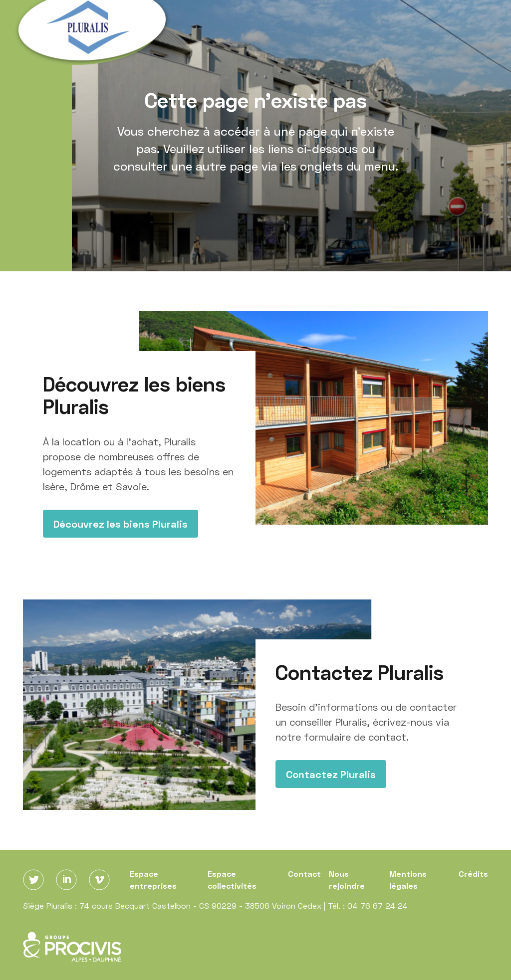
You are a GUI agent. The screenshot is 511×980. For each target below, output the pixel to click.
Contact (304, 874)
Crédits (473, 874)
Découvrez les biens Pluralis (121, 524)
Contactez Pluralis (331, 774)
